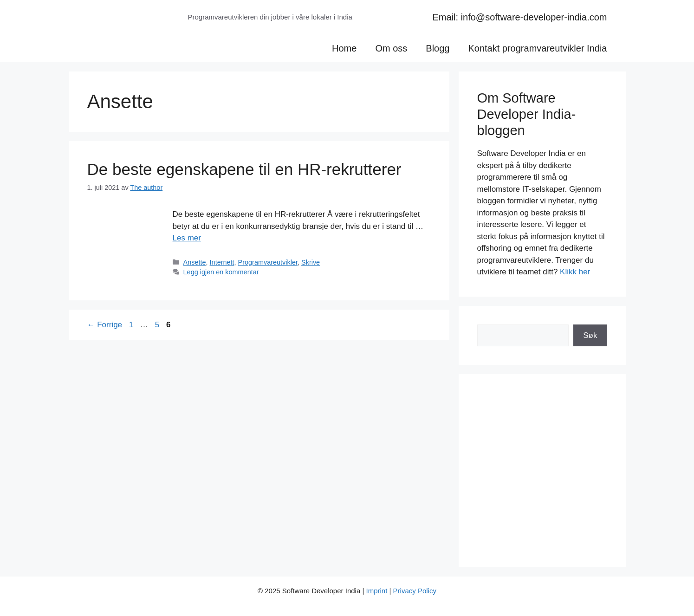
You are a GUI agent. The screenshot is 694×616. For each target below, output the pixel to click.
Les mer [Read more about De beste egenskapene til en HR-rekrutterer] (187, 238)
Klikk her (575, 272)
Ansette (195, 262)
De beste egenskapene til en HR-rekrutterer (244, 169)
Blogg (438, 48)
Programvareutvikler (268, 262)
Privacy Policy (415, 591)
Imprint (376, 591)
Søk (590, 335)
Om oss (391, 48)
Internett (222, 262)
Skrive (311, 262)
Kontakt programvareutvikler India (537, 48)
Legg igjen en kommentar (221, 272)
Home (344, 48)
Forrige (105, 325)
